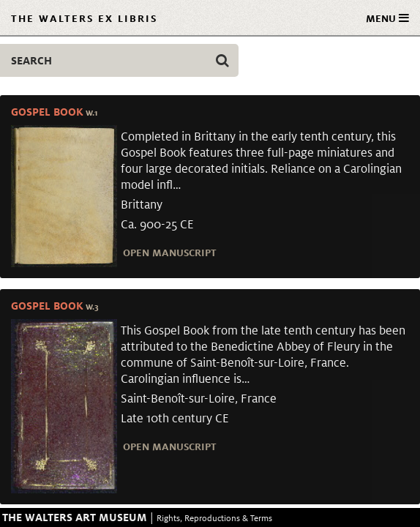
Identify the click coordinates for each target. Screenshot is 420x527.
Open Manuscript (170, 253)
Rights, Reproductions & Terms (214, 518)
